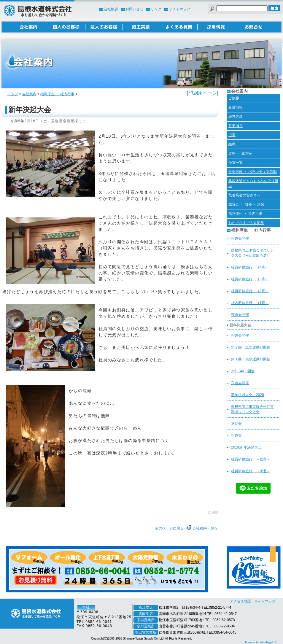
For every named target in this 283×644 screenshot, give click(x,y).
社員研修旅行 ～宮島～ (251, 459)
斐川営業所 (146, 626)
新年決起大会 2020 (248, 395)
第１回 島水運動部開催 (251, 359)
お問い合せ (134, 9)
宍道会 (236, 435)
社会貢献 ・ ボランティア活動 (253, 172)
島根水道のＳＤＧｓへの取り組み (253, 183)
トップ (13, 94)
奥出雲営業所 (146, 632)
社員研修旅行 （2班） (250, 291)
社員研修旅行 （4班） (250, 267)
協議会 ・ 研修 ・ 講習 (246, 204)
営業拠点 (236, 126)
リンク (156, 9)
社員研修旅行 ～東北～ (251, 471)
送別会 (236, 424)
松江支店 (146, 608)
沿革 (232, 135)
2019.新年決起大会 (246, 447)
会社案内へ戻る (205, 528)
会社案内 (29, 94)
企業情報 (236, 107)
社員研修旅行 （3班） (250, 279)
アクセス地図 (241, 601)
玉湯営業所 (146, 620)
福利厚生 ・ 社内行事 (57, 94)
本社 (86, 607)
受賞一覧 (236, 163)
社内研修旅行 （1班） (250, 303)
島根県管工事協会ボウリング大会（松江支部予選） (252, 253)
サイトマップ (179, 9)
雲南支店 (146, 614)
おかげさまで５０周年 (246, 223)
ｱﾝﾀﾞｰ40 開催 (243, 371)
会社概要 (111, 9)
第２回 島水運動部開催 (251, 347)
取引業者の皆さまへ (244, 195)
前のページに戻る (169, 528)
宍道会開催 (240, 238)
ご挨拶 (234, 98)
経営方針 (236, 117)
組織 (232, 144)
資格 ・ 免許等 (240, 153)
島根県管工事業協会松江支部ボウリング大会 (252, 409)
